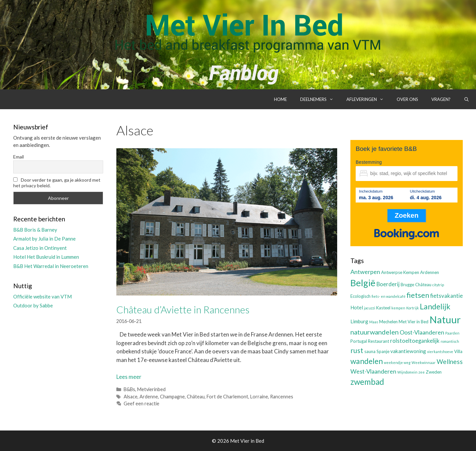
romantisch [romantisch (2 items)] (450, 341)
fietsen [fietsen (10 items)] (418, 295)
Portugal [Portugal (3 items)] (359, 341)
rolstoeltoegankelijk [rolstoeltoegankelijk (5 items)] (415, 341)
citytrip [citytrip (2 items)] (438, 285)
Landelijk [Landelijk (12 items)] (435, 306)
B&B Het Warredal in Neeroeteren (51, 266)
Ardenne (149, 397)
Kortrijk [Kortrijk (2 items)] (413, 308)
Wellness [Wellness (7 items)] (450, 361)
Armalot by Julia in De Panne (44, 239)
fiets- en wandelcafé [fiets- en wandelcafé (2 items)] (389, 296)
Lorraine (259, 397)
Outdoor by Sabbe (33, 305)
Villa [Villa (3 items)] (458, 351)
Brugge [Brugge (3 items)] (407, 285)
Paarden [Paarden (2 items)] (452, 333)
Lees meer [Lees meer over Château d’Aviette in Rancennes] (129, 377)
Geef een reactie (141, 404)
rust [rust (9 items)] (357, 350)
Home (280, 99)
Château (196, 397)
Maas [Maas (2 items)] (374, 322)
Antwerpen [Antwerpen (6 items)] (365, 272)
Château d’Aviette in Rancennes (183, 309)
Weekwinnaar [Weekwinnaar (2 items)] (424, 362)
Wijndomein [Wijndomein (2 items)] (407, 372)
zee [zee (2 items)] (422, 372)
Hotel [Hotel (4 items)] (357, 307)
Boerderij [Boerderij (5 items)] (388, 284)
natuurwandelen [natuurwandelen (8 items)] (375, 332)
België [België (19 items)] (363, 283)
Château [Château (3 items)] (423, 285)
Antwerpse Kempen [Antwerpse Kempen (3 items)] (400, 272)
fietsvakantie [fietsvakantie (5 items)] (446, 296)
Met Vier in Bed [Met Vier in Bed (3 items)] (414, 322)
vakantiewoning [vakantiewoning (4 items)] (408, 351)
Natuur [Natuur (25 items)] (445, 319)
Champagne (172, 397)
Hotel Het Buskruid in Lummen (46, 257)
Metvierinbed (151, 389)
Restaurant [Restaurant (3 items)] (378, 341)
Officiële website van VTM (42, 296)
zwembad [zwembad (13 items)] (367, 382)
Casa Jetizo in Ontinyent (40, 248)
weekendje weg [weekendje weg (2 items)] (397, 362)
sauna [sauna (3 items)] (370, 351)
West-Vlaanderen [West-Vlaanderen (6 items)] (373, 371)
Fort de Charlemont (227, 397)
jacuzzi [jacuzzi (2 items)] (370, 308)
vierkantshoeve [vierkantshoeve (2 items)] (440, 352)
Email (19, 157)
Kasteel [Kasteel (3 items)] (383, 308)
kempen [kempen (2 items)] (398, 308)
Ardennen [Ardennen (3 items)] (430, 272)
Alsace (131, 397)
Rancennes (282, 397)
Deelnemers (320, 99)
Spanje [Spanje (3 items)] (383, 351)
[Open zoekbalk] (467, 99)
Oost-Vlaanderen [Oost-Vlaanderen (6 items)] (422, 332)
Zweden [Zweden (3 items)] (434, 372)
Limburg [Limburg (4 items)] (359, 321)
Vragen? (441, 99)
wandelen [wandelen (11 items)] (367, 361)
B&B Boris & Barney (35, 230)
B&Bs (129, 389)
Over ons (407, 99)
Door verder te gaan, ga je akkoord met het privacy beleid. (57, 183)
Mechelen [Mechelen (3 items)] (388, 322)
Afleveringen (368, 99)
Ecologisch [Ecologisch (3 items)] (360, 296)
